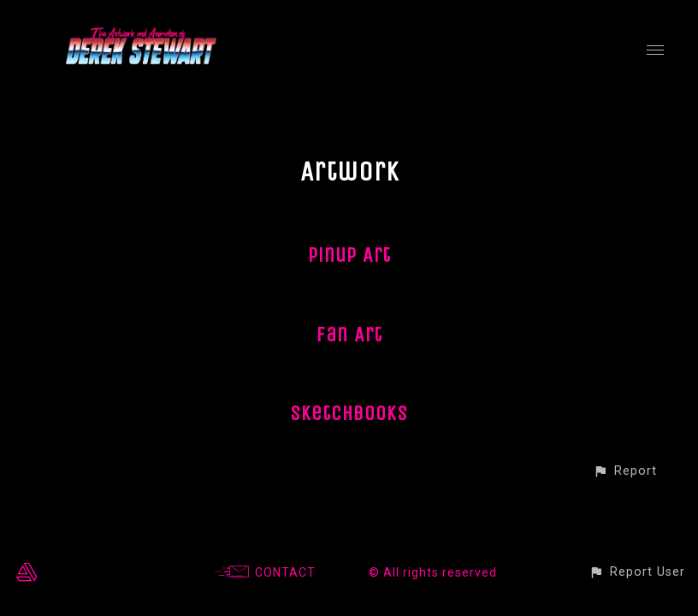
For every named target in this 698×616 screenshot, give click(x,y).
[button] (625, 471)
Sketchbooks (349, 413)
